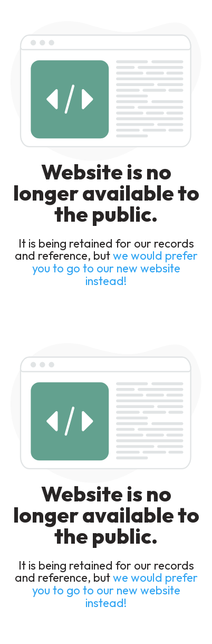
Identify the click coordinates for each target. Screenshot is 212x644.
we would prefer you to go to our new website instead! (115, 268)
